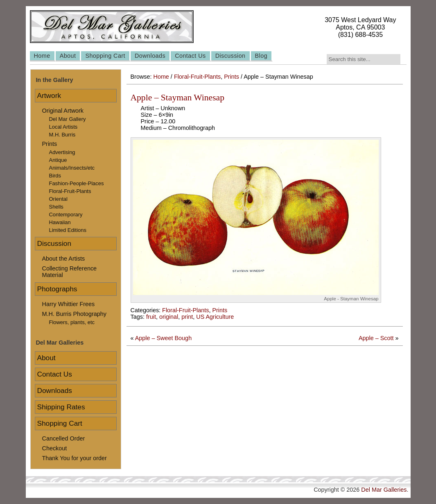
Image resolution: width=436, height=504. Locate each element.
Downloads (150, 56)
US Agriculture (215, 317)
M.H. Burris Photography (75, 314)
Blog (261, 56)
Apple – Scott (376, 338)
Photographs (57, 289)
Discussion (230, 56)
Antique (58, 160)
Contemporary (66, 215)
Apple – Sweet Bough (163, 338)
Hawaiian (60, 222)
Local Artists (63, 127)
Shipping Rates (61, 407)
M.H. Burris (62, 135)
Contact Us (190, 56)
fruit (151, 317)
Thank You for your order (75, 458)
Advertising (62, 152)
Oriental (58, 199)
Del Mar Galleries (384, 490)
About (68, 56)
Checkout (55, 448)
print (187, 317)
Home (42, 56)
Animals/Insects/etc (72, 168)
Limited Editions (68, 230)
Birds (55, 176)
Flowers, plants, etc (72, 322)
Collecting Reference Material (70, 272)
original (169, 317)
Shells (56, 207)
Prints (232, 77)
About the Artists (64, 259)
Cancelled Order (64, 438)
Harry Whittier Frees (69, 304)
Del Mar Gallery (68, 119)
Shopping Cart (105, 56)
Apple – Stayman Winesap (177, 98)
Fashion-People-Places (77, 183)
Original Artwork (63, 111)
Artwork (49, 95)
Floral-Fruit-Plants (197, 77)
